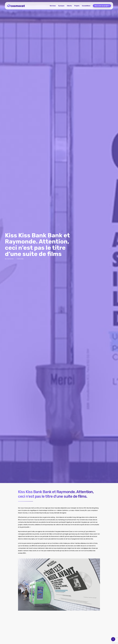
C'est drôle (20, 259)
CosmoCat (10, 259)
